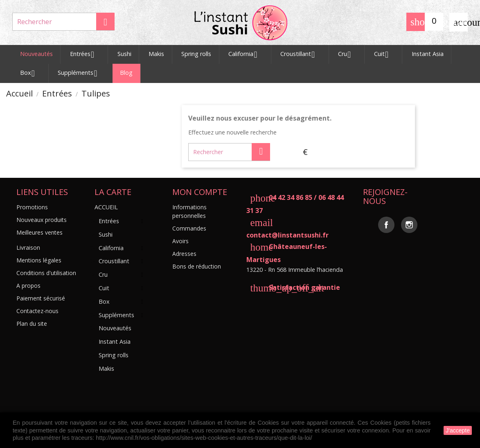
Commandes (189, 228)
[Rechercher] (63, 22)
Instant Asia (428, 54)
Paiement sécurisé (41, 298)
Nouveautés (36, 54)
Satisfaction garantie (293, 287)
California (246, 55)
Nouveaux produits (42, 220)
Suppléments (80, 74)
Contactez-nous (37, 311)
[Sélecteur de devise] (305, 152)
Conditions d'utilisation (46, 273)
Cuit (384, 55)
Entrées (85, 55)
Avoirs (180, 241)
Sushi (124, 54)
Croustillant (301, 55)
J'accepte (458, 430)
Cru (347, 55)
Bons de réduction (197, 266)
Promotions (32, 207)
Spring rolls (196, 54)
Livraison (28, 248)
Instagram (409, 225)
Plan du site (32, 324)
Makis (156, 54)
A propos (28, 286)
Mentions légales (39, 260)
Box (30, 74)
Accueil (106, 207)
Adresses (184, 254)
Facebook (386, 225)
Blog (126, 73)
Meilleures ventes (39, 232)
